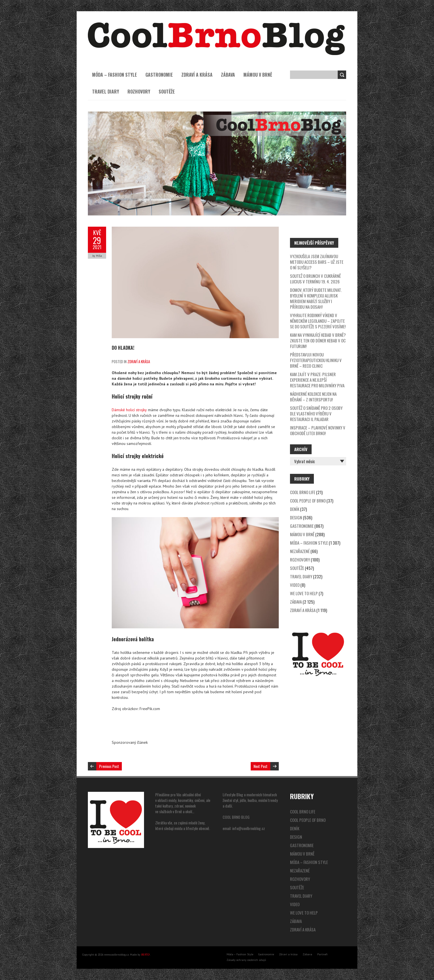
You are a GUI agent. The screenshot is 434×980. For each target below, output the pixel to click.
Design (296, 517)
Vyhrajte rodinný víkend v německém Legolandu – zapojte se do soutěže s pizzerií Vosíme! (318, 321)
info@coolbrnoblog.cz (249, 828)
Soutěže (167, 92)
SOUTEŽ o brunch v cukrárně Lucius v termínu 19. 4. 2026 (315, 279)
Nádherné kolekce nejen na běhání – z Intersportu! (313, 397)
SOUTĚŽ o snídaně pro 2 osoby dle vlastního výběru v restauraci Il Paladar (316, 413)
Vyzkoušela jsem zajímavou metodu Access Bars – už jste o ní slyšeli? (317, 262)
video (295, 585)
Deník (295, 509)
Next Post (261, 766)
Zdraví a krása (197, 75)
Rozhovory (139, 92)
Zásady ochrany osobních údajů (246, 960)
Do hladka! (123, 348)
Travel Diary (106, 92)
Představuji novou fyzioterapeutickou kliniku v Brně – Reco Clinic (316, 360)
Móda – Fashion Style (115, 75)
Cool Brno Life (303, 492)
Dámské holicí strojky (129, 410)
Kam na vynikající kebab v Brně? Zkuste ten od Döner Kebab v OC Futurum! (318, 340)
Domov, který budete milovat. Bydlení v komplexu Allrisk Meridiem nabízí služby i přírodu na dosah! (316, 298)
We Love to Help (304, 593)
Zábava (228, 75)
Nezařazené (300, 551)
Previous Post (109, 766)
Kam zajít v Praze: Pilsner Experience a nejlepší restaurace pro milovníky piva (317, 380)
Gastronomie (159, 75)
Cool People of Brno (308, 501)
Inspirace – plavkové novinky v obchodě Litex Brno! (318, 430)
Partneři (322, 954)
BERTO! (146, 955)
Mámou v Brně (258, 75)
